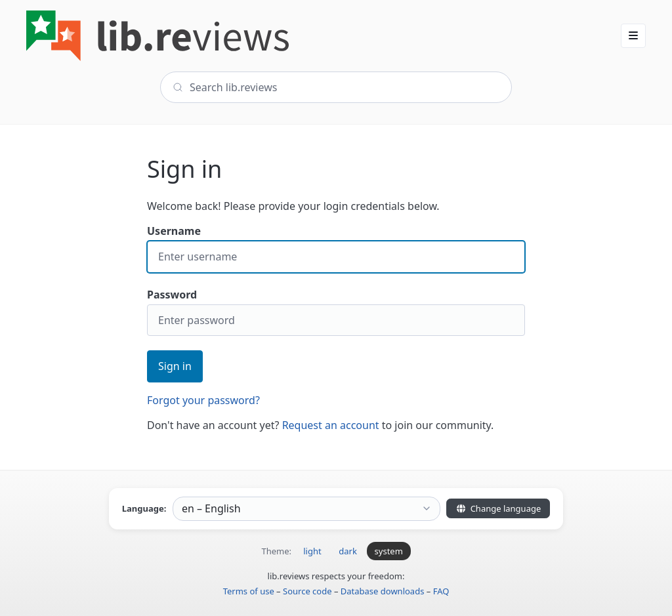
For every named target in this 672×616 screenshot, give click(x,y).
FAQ (441, 591)
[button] (633, 35)
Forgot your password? (203, 400)
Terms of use (249, 591)
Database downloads (383, 591)
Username (336, 248)
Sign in (175, 366)
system (389, 551)
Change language (498, 508)
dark (348, 551)
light (312, 551)
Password (336, 312)
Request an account (331, 425)
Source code (307, 591)
